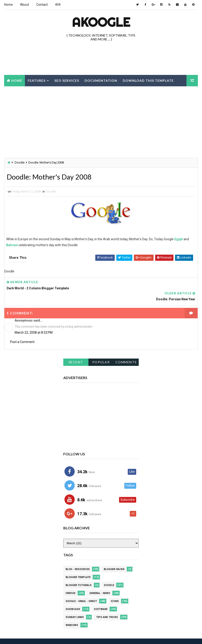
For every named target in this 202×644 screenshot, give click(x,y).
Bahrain (12, 245)
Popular (101, 351)
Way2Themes (44, 636)
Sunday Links (75, 606)
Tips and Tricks (107, 606)
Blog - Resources (78, 558)
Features (37, 80)
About (25, 5)
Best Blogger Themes (93, 636)
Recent (76, 351)
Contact (42, 5)
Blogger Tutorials (79, 574)
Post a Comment (22, 331)
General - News (100, 582)
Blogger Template (78, 566)
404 (58, 5)
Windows (72, 614)
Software (101, 598)
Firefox (70, 582)
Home (8, 5)
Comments (126, 351)
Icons (115, 590)
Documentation (101, 80)
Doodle (20, 162)
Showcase (73, 598)
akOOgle (101, 22)
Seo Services (67, 80)
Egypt (179, 239)
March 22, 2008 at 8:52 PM (34, 322)
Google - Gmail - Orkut (81, 590)
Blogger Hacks (114, 558)
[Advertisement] (101, 58)
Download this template (148, 80)
